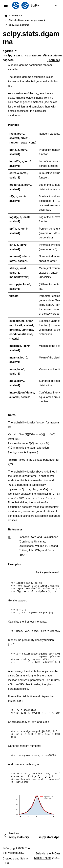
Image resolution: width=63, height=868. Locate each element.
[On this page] (57, 5)
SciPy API (17, 16)
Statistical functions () (27, 20)
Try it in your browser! (47, 572)
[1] (10, 86)
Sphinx (24, 859)
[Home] (6, 16)
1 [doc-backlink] (9, 537)
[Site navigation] (6, 5)
